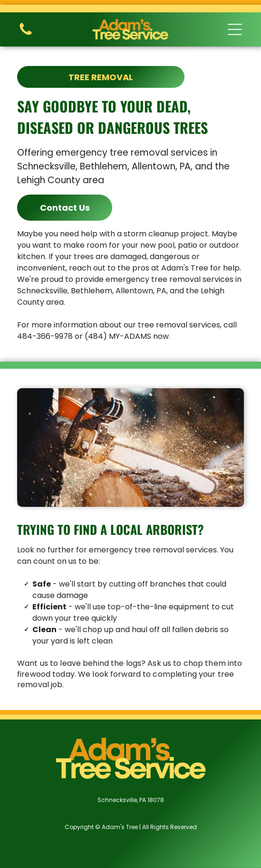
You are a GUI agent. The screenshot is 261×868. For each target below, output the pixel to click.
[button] (235, 29)
